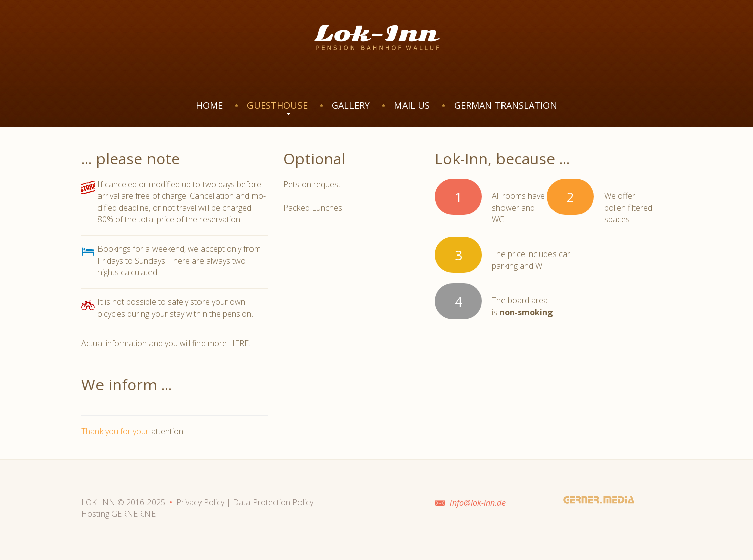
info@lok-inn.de (478, 503)
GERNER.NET (136, 514)
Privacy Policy (200, 502)
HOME (209, 105)
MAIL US (412, 105)
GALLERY (351, 105)
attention (167, 431)
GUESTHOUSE (277, 105)
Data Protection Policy (273, 502)
